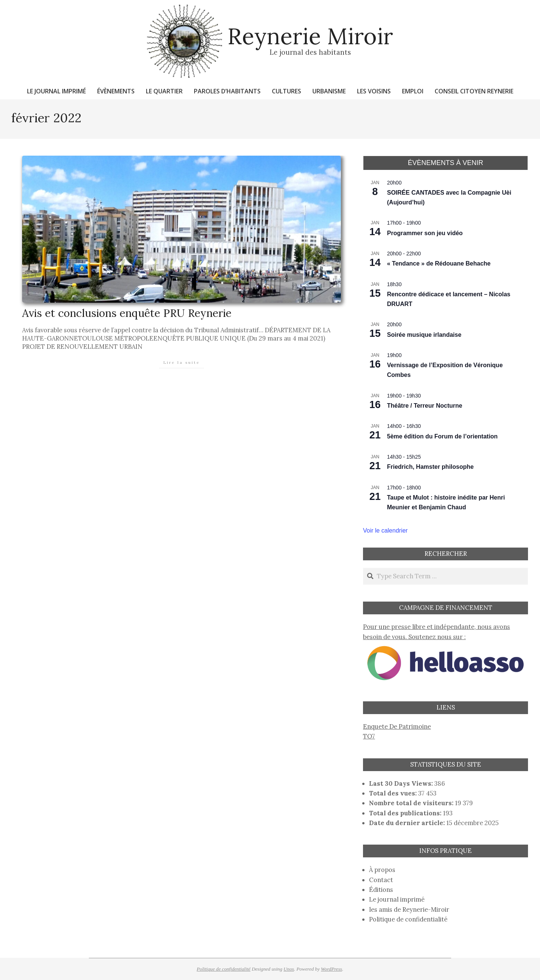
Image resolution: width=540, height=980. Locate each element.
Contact (381, 880)
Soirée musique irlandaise (424, 335)
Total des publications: (406, 813)
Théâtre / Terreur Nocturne (425, 406)
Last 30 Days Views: (402, 783)
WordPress (331, 969)
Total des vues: (394, 793)
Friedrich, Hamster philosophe (430, 467)
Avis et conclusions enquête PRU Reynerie (127, 313)
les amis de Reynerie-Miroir (409, 909)
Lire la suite (182, 362)
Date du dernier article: (408, 823)
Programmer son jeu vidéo (425, 233)
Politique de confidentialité (408, 919)
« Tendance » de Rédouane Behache (439, 263)
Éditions (381, 890)
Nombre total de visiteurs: (412, 803)
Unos (289, 969)
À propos (382, 870)
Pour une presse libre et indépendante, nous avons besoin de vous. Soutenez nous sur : (445, 637)
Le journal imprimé (397, 899)
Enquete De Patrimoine (397, 726)
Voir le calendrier (385, 531)
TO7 (369, 736)
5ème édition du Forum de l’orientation (442, 436)
